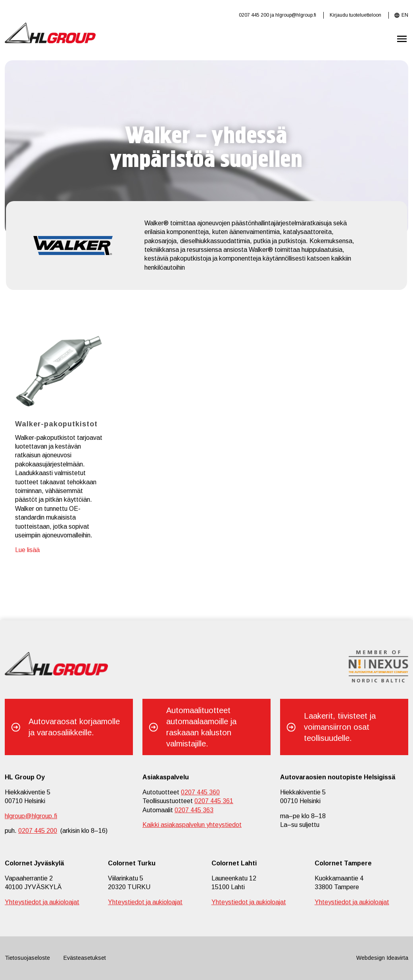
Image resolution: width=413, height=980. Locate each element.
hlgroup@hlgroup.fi (296, 15)
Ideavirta (397, 958)
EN (405, 15)
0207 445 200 (254, 15)
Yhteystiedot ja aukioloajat (42, 902)
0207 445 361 (214, 801)
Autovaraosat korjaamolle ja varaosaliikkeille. (74, 727)
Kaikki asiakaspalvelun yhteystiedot (192, 825)
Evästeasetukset (85, 958)
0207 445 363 (194, 810)
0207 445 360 (200, 792)
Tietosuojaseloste (27, 958)
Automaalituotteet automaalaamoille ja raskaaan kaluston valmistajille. (201, 727)
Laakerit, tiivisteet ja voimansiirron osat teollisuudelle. (340, 727)
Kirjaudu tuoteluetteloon (355, 15)
